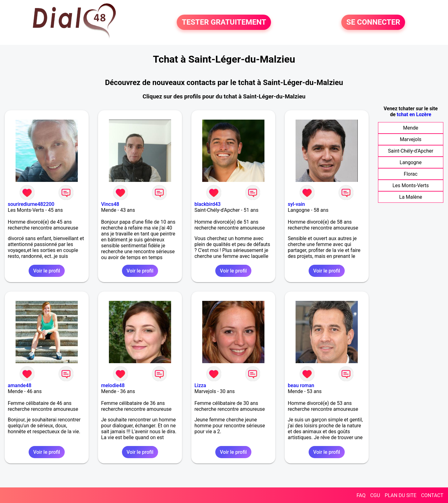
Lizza (200, 385)
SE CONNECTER (373, 22)
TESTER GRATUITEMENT (224, 22)
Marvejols (411, 139)
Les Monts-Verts (411, 185)
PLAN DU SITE (401, 495)
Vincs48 (110, 204)
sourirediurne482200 (31, 204)
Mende (411, 128)
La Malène (411, 197)
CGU (375, 495)
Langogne (411, 162)
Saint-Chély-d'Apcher (411, 151)
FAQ (361, 495)
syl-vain (296, 204)
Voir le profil (47, 271)
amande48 (20, 385)
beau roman (301, 385)
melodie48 (113, 385)
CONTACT (432, 495)
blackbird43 (208, 204)
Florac (411, 174)
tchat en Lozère (414, 114)
